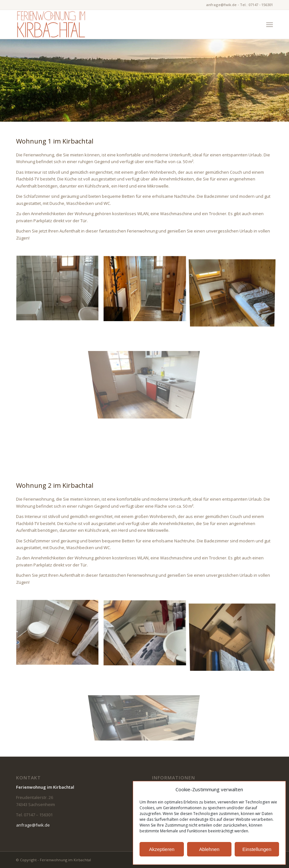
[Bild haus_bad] (147, 291)
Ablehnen (209, 849)
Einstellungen (257, 849)
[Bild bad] (147, 636)
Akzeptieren (162, 849)
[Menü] (270, 24)
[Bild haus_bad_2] (60, 291)
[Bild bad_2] (60, 636)
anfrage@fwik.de (33, 825)
